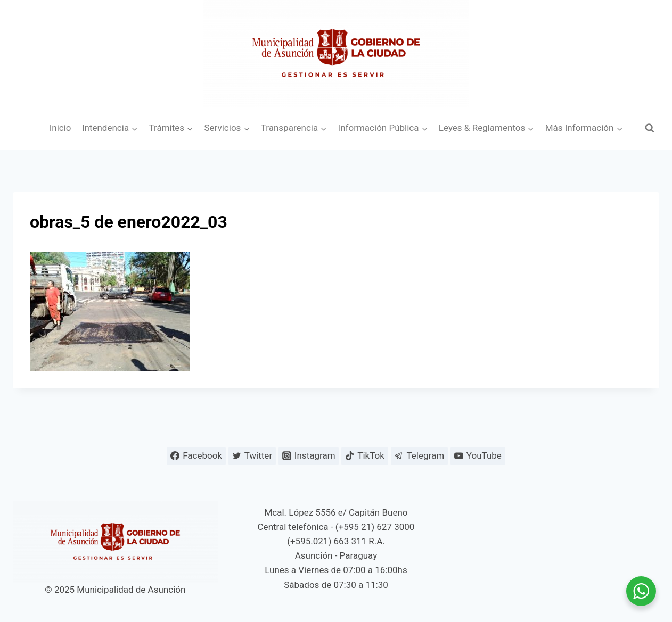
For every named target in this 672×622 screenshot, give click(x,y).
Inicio (60, 128)
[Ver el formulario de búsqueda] (650, 128)
